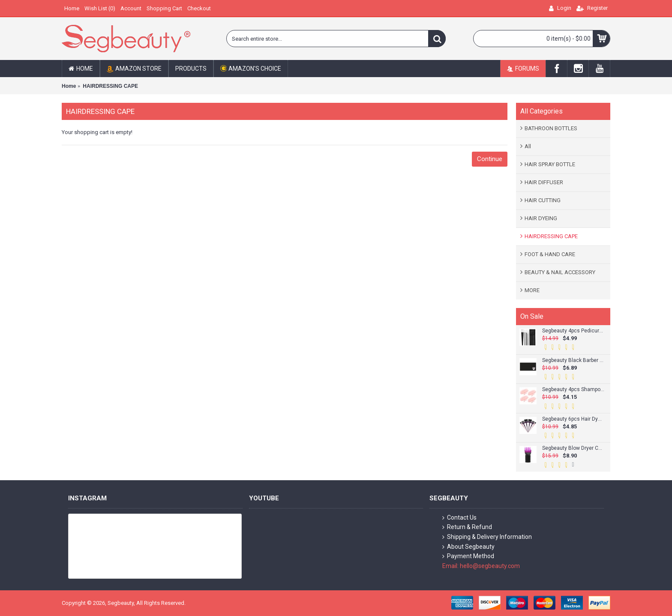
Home (69, 86)
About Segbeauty (468, 547)
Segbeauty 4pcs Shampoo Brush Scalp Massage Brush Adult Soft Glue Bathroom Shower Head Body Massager (573, 390)
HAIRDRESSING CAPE (110, 86)
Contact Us (459, 518)
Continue (490, 159)
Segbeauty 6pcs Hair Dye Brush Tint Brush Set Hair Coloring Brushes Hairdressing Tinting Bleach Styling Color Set (573, 419)
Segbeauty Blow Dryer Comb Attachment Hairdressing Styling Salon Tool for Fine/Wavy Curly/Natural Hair (573, 448)
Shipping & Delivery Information (487, 537)
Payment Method (468, 556)
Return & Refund (467, 527)
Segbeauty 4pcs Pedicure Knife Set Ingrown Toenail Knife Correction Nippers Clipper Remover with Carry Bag (573, 331)
